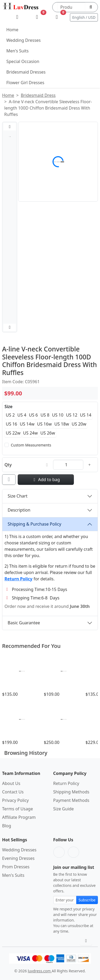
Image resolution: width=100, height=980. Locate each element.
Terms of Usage (18, 809)
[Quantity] (68, 465)
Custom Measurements (31, 445)
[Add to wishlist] (9, 480)
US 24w (31, 433)
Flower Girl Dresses (25, 83)
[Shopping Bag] (57, 17)
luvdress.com (40, 971)
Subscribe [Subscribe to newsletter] (87, 900)
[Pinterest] (73, 852)
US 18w (62, 424)
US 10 (58, 415)
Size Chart (18, 496)
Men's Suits (17, 51)
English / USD (84, 17)
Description (19, 510)
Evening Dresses (18, 858)
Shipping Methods (71, 792)
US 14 (86, 415)
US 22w (13, 433)
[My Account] (17, 17)
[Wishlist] (37, 17)
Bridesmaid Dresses (26, 72)
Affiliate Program (19, 817)
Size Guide (64, 809)
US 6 (34, 415)
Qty (8, 465)
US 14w (27, 424)
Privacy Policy (15, 800)
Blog (7, 826)
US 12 (72, 415)
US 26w (48, 433)
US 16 (11, 424)
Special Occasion (23, 61)
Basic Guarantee (24, 623)
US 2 (10, 415)
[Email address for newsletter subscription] (65, 900)
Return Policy (66, 783)
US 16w (44, 424)
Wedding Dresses (23, 40)
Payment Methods (71, 800)
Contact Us (13, 792)
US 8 (45, 415)
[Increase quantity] (89, 465)
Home (12, 30)
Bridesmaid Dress (38, 95)
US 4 (22, 415)
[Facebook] (59, 852)
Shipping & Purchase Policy (34, 524)
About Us (11, 783)
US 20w (79, 424)
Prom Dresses (16, 867)
